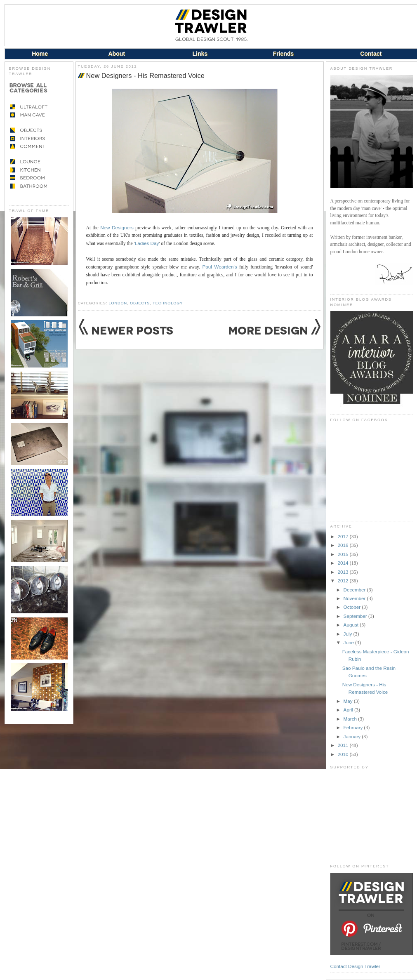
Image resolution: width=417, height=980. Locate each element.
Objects (140, 303)
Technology (168, 303)
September (356, 616)
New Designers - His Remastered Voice (145, 75)
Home (40, 54)
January (353, 736)
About (116, 54)
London (118, 303)
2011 (344, 745)
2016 (344, 545)
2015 (344, 554)
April (349, 710)
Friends (284, 54)
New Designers (117, 227)
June (350, 642)
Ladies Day (147, 243)
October (353, 607)
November (355, 598)
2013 (344, 572)
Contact (371, 54)
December (355, 590)
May (349, 701)
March (351, 719)
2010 (344, 754)
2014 (344, 563)
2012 (344, 581)
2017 (344, 536)
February (354, 727)
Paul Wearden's (219, 267)
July (349, 634)
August (352, 625)
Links (200, 54)
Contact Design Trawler (355, 966)
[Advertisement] (372, 815)
